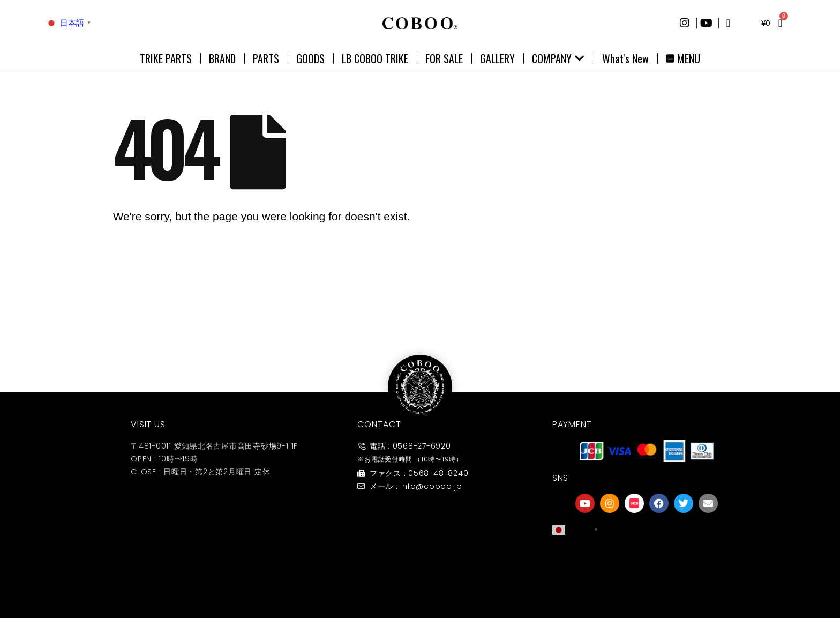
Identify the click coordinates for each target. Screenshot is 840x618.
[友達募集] (647, 561)
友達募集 (647, 582)
